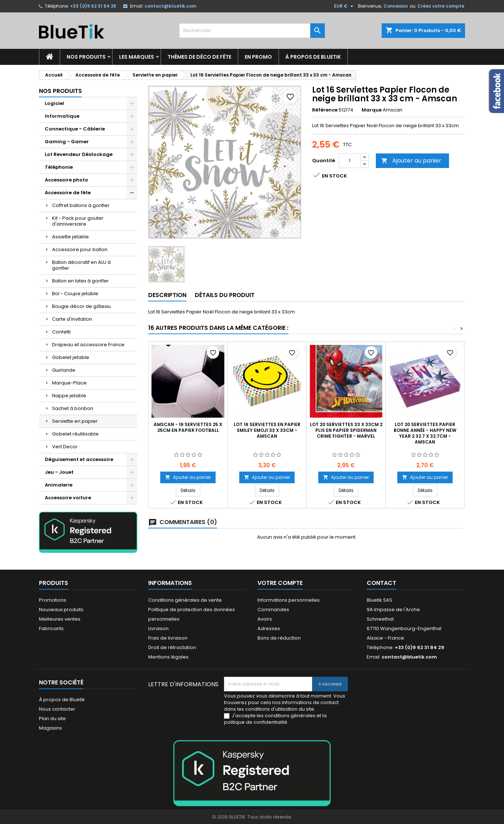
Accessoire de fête (68, 193)
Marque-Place (69, 383)
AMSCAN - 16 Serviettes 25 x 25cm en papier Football (188, 427)
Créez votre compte (441, 6)
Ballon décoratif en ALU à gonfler (81, 265)
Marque (372, 110)
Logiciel (54, 103)
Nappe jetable (69, 396)
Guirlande (64, 370)
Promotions (53, 600)
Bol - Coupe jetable (75, 294)
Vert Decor (65, 447)
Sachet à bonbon (73, 408)
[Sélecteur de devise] (344, 6)
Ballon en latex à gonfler (80, 281)
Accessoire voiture (68, 498)
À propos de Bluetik (313, 57)
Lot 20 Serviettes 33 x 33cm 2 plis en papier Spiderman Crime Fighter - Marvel (346, 430)
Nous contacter (57, 709)
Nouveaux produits (61, 610)
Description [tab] (167, 295)
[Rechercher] (252, 31)
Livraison (158, 628)
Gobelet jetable (71, 357)
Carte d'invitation (72, 319)
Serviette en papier (75, 421)
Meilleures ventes (60, 619)
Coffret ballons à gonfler (81, 205)
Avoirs (265, 619)
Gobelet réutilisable (75, 434)
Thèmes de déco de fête (199, 57)
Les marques (137, 57)
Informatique (62, 116)
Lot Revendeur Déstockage (79, 154)
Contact (381, 583)
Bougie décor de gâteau (81, 306)
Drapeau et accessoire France (88, 345)
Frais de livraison (168, 638)
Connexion (396, 6)
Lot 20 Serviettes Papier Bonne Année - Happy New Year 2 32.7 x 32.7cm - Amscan (425, 433)
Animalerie (59, 485)
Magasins (50, 728)
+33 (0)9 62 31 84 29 (93, 6)
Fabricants (51, 628)
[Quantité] (350, 161)
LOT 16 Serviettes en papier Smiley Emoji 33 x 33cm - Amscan (267, 430)
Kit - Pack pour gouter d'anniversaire (78, 221)
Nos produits (86, 57)
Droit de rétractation (172, 647)
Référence (325, 110)
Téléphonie (59, 167)
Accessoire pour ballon (80, 249)
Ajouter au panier (411, 161)
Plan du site (52, 718)
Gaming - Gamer (67, 142)
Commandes (273, 610)
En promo (258, 57)
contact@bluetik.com (170, 6)
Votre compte (280, 583)
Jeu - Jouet (59, 472)
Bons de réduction (279, 638)
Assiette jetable (70, 237)
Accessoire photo (66, 180)
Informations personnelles (289, 600)
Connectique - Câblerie (75, 129)
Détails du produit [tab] (225, 295)
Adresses (269, 628)
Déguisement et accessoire (79, 459)
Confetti (61, 332)
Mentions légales (168, 657)
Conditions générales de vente (185, 600)
